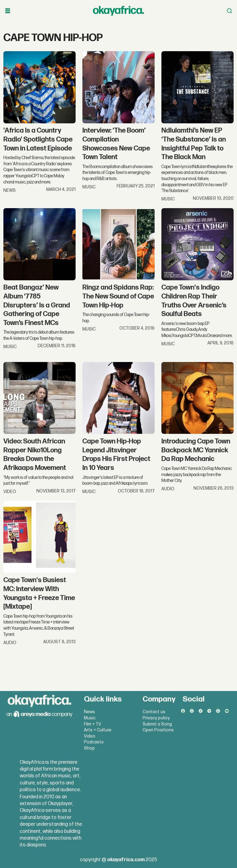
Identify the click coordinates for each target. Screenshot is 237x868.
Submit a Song (157, 724)
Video (90, 736)
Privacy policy (156, 718)
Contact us (154, 712)
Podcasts (94, 742)
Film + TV (93, 724)
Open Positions (158, 730)
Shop (89, 748)
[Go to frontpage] (118, 11)
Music (90, 718)
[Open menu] (8, 11)
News (89, 712)
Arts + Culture (98, 730)
